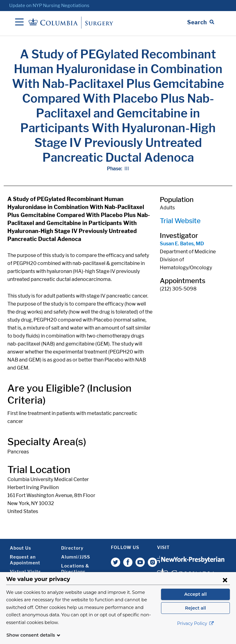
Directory (72, 548)
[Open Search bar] (201, 22)
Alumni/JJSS (76, 557)
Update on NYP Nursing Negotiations (49, 6)
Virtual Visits (25, 572)
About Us (20, 548)
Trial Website (180, 221)
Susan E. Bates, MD (182, 244)
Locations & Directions (75, 569)
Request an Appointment (25, 560)
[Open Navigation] (19, 22)
